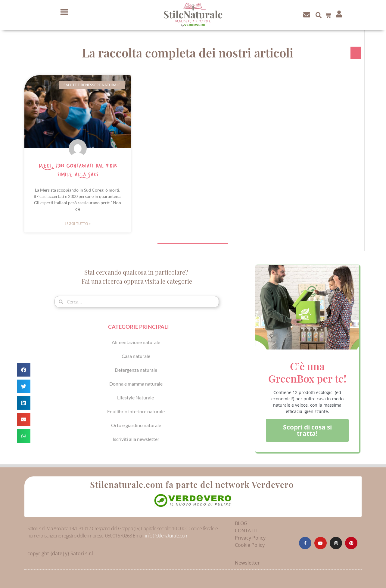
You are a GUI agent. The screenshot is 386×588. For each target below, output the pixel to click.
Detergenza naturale (136, 370)
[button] (64, 12)
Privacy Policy (250, 538)
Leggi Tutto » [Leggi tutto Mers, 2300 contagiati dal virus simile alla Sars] (78, 224)
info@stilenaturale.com (167, 536)
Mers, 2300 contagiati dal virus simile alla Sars (78, 170)
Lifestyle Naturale (136, 397)
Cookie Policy (250, 545)
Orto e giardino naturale (136, 425)
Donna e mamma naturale (136, 384)
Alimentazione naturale (136, 342)
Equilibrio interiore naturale (136, 411)
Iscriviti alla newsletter (136, 439)
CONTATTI (246, 531)
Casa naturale (136, 356)
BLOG (241, 523)
